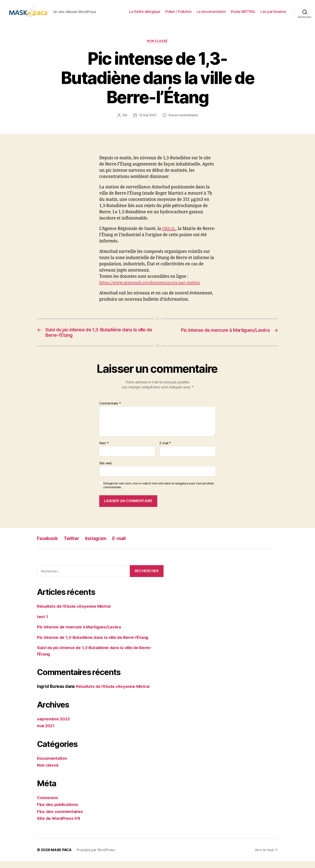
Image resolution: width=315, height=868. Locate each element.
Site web (106, 470)
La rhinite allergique (145, 15)
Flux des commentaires (60, 818)
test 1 (42, 623)
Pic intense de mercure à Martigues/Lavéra (80, 634)
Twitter (74, 545)
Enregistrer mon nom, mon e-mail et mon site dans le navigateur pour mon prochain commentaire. (159, 492)
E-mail (165, 450)
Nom (104, 450)
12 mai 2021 (148, 122)
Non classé (158, 47)
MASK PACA (61, 857)
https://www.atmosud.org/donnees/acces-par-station (151, 289)
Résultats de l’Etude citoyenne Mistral (75, 613)
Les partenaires (273, 15)
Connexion (48, 804)
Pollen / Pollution (178, 15)
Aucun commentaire (183, 122)
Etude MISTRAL (243, 15)
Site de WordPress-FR (59, 825)
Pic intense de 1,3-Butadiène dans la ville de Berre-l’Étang (95, 644)
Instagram (99, 545)
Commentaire (110, 411)
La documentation (211, 15)
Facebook (48, 545)
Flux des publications (58, 811)
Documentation (52, 765)
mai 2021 (46, 733)
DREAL (169, 235)
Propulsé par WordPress (96, 857)
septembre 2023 (54, 726)
